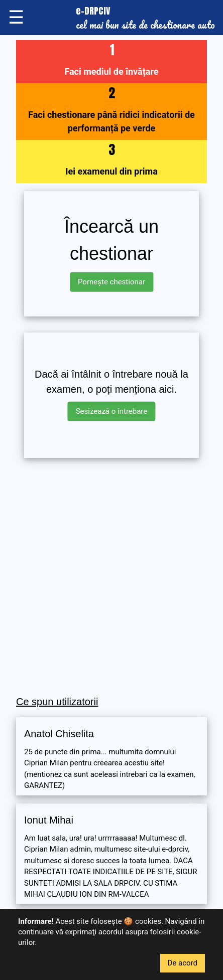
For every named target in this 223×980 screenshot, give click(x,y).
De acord (183, 963)
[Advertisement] (111, 577)
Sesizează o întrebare (112, 411)
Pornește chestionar (111, 282)
